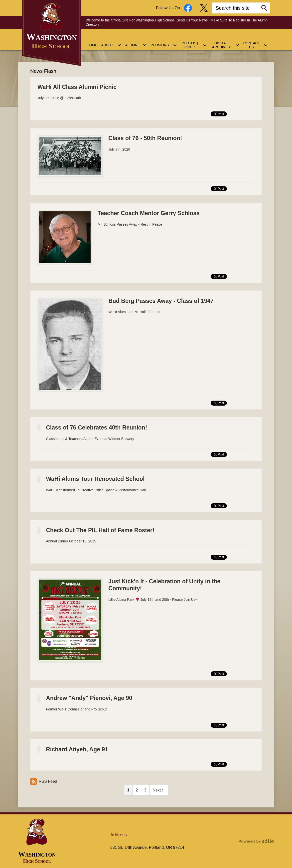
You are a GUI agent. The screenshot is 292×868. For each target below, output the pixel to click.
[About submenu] (111, 42)
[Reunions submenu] (164, 42)
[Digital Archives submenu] (225, 42)
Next (159, 790)
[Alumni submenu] (136, 42)
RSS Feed (44, 781)
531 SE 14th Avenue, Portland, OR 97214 (147, 847)
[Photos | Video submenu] (194, 42)
